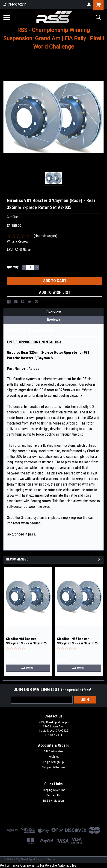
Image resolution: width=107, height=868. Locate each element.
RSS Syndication (53, 801)
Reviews (54, 320)
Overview (54, 312)
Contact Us (53, 795)
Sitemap (51, 859)
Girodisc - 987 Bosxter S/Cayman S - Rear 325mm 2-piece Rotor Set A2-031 (77, 643)
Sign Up (59, 762)
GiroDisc (12, 629)
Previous (94, 559)
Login (47, 762)
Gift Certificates (53, 751)
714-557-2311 (15, 4)
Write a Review (18, 241)
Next (100, 559)
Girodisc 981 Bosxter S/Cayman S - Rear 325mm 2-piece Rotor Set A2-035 (27, 643)
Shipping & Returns (54, 767)
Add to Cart (28, 668)
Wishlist (54, 757)
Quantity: (13, 267)
